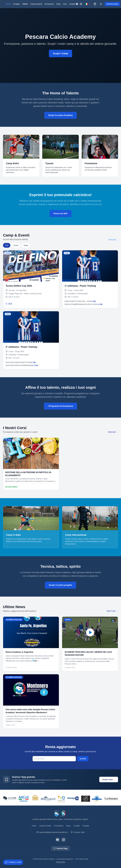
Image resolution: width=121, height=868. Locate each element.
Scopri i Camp (60, 54)
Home (8, 4)
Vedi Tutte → (112, 611)
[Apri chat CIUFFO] (13, 862)
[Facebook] (77, 4)
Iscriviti (83, 759)
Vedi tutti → (113, 240)
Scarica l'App (60, 848)
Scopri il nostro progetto (61, 585)
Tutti (7, 245)
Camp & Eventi (36, 4)
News (58, 4)
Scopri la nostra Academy (60, 115)
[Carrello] (95, 4)
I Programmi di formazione (60, 406)
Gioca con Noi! (61, 213)
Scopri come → (109, 779)
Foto (65, 4)
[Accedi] (101, 4)
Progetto (16, 4)
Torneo (16, 245)
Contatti (72, 4)
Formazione (49, 4)
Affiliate (25, 4)
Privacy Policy (61, 862)
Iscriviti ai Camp (112, 4)
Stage (26, 245)
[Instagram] (81, 4)
